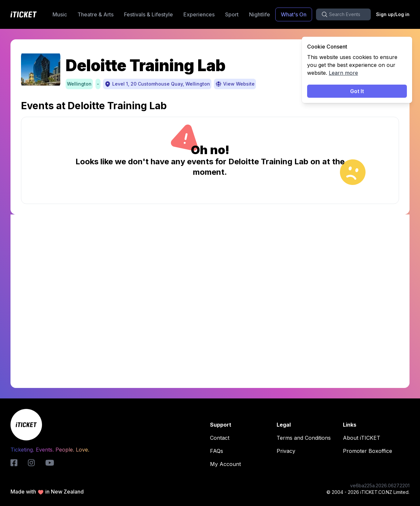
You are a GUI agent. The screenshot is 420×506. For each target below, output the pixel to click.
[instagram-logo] (31, 463)
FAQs (219, 451)
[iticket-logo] (14, 463)
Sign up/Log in (393, 14)
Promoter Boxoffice (369, 451)
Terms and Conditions (306, 438)
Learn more (343, 73)
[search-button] (343, 14)
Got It (357, 91)
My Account (227, 464)
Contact (222, 438)
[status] (357, 70)
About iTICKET (364, 438)
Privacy (288, 451)
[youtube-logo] (50, 463)
